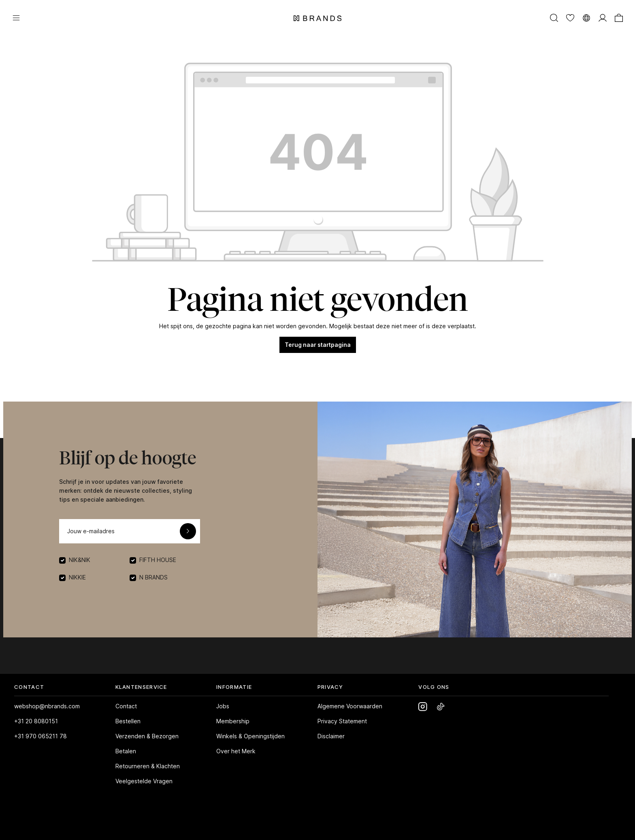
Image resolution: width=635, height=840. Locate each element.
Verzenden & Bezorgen (147, 736)
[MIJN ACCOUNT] (603, 17)
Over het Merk (236, 751)
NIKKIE (77, 577)
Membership (233, 721)
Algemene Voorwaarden (350, 706)
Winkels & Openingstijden (250, 736)
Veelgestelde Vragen (144, 781)
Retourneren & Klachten (148, 766)
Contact (126, 706)
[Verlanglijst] (570, 17)
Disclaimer (331, 736)
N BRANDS (153, 577)
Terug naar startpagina (318, 345)
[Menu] (16, 17)
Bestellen (128, 721)
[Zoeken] (554, 17)
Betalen (126, 751)
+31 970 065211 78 (40, 736)
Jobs (223, 706)
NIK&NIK (80, 560)
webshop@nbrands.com (47, 706)
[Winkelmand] (619, 17)
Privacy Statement (342, 721)
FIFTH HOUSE (158, 560)
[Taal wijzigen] (586, 17)
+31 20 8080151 (36, 721)
